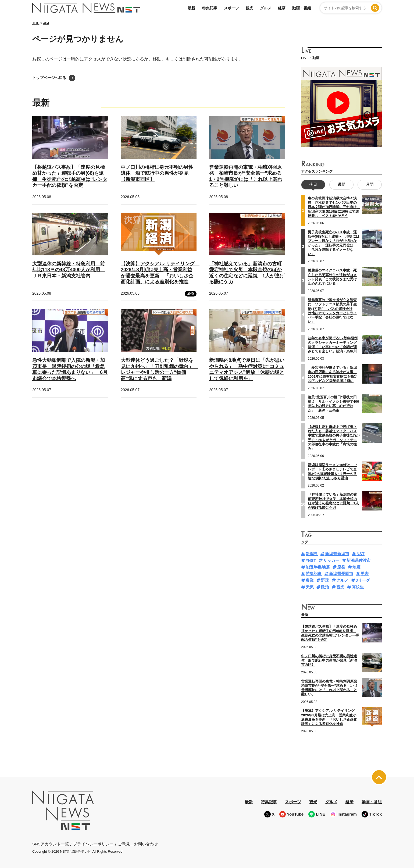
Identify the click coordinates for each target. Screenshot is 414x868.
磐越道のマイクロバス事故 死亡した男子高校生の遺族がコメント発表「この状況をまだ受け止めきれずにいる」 (332, 277)
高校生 (358, 587)
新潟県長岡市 (341, 574)
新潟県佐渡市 (359, 560)
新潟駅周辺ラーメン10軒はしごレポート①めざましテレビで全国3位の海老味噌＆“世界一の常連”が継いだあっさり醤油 (332, 471)
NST (361, 554)
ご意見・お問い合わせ (138, 844)
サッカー (331, 560)
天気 (310, 587)
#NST (311, 560)
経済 (282, 8)
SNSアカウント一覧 (51, 844)
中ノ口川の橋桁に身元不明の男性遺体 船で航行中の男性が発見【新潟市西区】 (157, 173)
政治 (325, 587)
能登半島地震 (318, 567)
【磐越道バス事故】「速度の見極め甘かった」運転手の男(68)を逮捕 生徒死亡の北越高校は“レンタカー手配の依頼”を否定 (330, 633)
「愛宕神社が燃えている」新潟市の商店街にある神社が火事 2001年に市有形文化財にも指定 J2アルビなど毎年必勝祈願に (334, 374)
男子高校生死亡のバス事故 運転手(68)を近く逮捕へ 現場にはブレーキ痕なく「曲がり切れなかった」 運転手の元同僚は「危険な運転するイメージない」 (334, 243)
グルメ (266, 8)
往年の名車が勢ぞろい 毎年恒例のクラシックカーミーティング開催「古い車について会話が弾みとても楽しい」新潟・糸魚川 (333, 345)
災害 (365, 574)
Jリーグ (363, 580)
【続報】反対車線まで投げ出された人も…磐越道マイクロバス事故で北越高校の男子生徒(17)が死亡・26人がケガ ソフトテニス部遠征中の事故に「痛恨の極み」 (334, 437)
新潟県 (312, 554)
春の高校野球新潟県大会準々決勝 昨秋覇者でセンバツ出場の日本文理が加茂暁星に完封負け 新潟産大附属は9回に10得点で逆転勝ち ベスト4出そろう (334, 207)
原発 (341, 567)
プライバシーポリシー (93, 844)
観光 (249, 8)
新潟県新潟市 (337, 554)
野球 (325, 580)
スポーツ (231, 8)
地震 (356, 567)
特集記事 (210, 8)
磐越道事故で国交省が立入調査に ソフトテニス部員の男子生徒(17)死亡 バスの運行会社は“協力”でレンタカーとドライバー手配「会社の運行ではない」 (332, 311)
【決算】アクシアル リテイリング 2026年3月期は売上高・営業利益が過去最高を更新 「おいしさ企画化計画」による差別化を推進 (330, 717)
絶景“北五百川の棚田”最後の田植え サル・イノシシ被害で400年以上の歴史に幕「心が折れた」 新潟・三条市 (333, 404)
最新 (191, 8)
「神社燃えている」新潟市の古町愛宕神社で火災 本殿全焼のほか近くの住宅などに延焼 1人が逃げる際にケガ (333, 501)
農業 (310, 580)
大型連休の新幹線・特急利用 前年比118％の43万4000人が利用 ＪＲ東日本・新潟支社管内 (69, 270)
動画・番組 (302, 8)
